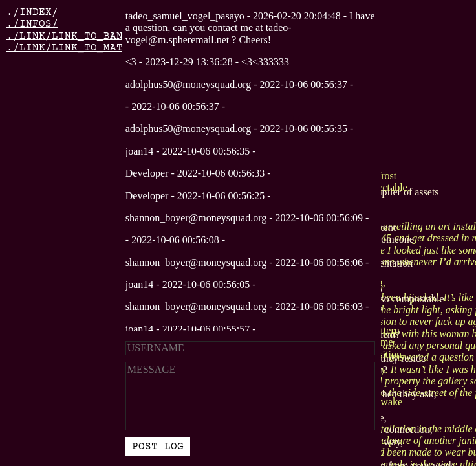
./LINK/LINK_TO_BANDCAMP (81, 36)
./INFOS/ (32, 24)
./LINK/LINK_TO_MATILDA (78, 48)
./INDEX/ (32, 12)
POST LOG (158, 447)
